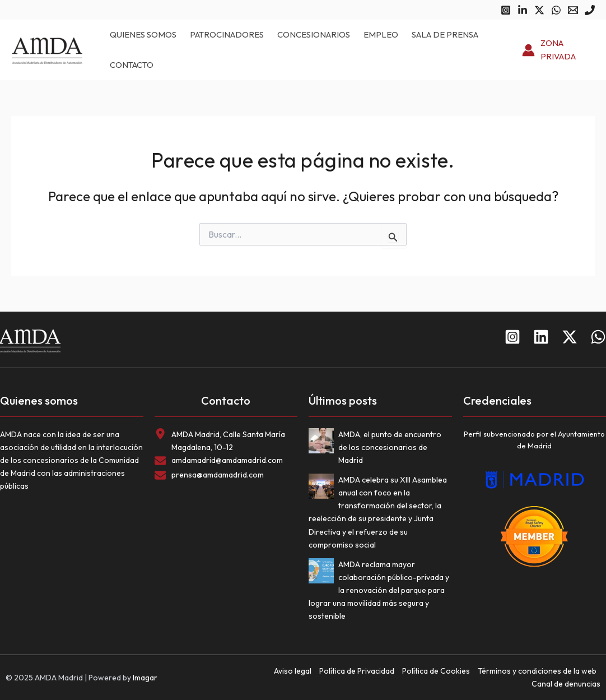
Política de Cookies (436, 671)
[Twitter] (539, 10)
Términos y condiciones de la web (537, 671)
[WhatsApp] (556, 10)
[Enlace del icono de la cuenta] (558, 50)
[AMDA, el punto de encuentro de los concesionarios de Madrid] (323, 443)
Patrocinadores (227, 34)
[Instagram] (506, 10)
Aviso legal (293, 671)
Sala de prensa (445, 34)
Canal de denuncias (566, 684)
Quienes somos (143, 34)
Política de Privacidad (357, 671)
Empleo (381, 34)
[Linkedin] (523, 10)
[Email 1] (573, 10)
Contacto (132, 65)
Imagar (145, 678)
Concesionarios (314, 34)
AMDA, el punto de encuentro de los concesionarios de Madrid (390, 447)
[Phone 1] (590, 10)
